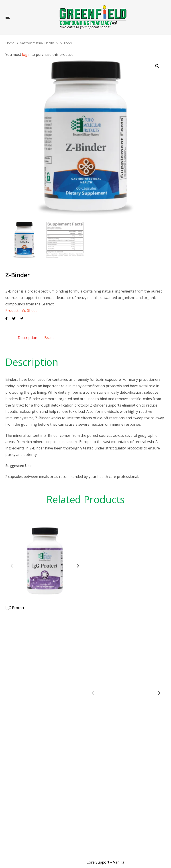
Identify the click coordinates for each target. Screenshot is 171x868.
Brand (49, 335)
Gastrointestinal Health (37, 43)
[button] (157, 66)
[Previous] (12, 563)
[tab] (27, 335)
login (26, 54)
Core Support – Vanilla (105, 860)
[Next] (78, 563)
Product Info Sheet (21, 308)
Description (27, 335)
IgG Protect (15, 605)
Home (10, 43)
